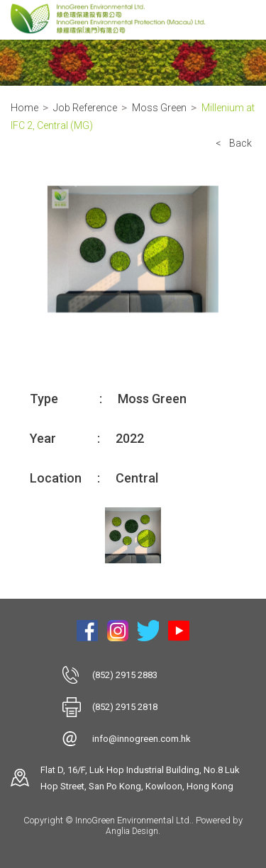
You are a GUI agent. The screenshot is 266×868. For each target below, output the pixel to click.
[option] (133, 249)
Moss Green (159, 108)
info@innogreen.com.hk (142, 739)
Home (24, 108)
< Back (234, 143)
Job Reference (85, 108)
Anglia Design (132, 831)
